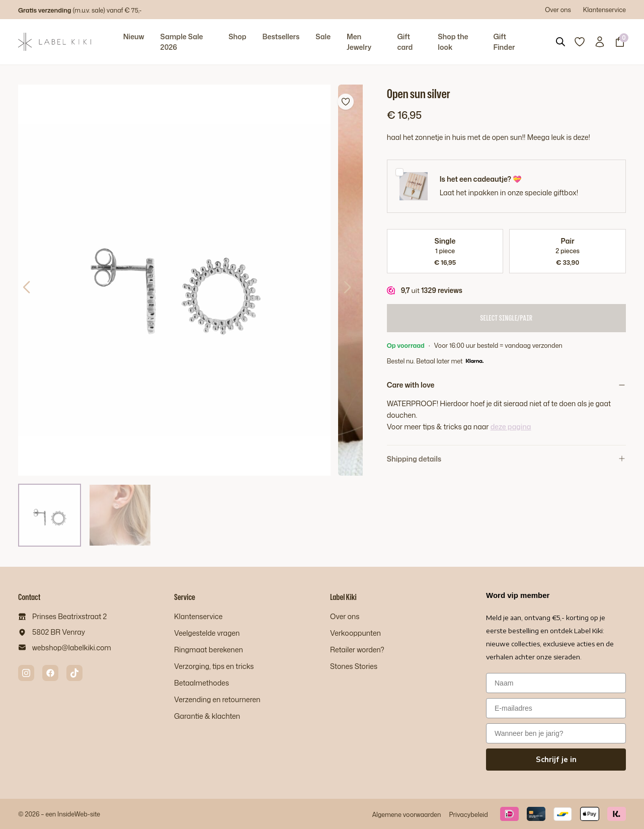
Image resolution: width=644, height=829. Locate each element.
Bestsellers (281, 36)
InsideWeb (72, 814)
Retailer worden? (357, 650)
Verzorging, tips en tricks (214, 666)
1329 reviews (442, 290)
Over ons (558, 10)
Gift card (405, 42)
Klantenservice (605, 10)
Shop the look (453, 42)
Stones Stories (354, 666)
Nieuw (134, 36)
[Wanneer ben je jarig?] (556, 733)
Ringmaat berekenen (209, 650)
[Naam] (556, 683)
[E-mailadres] (556, 708)
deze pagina (511, 427)
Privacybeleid (468, 814)
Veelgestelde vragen (207, 633)
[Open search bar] (560, 42)
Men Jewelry (359, 42)
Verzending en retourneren (217, 699)
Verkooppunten (355, 633)
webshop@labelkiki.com (72, 648)
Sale (323, 36)
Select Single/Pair (506, 318)
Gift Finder (504, 42)
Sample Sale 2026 (182, 42)
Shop (237, 36)
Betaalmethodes (202, 683)
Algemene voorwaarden (406, 814)
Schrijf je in (556, 760)
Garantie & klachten (207, 716)
